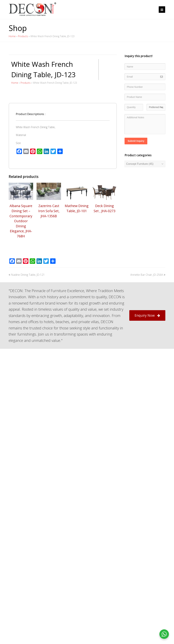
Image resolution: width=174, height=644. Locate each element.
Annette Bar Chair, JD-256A (148, 383)
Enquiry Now (147, 424)
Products (23, 36)
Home (12, 36)
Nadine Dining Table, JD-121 (27, 383)
